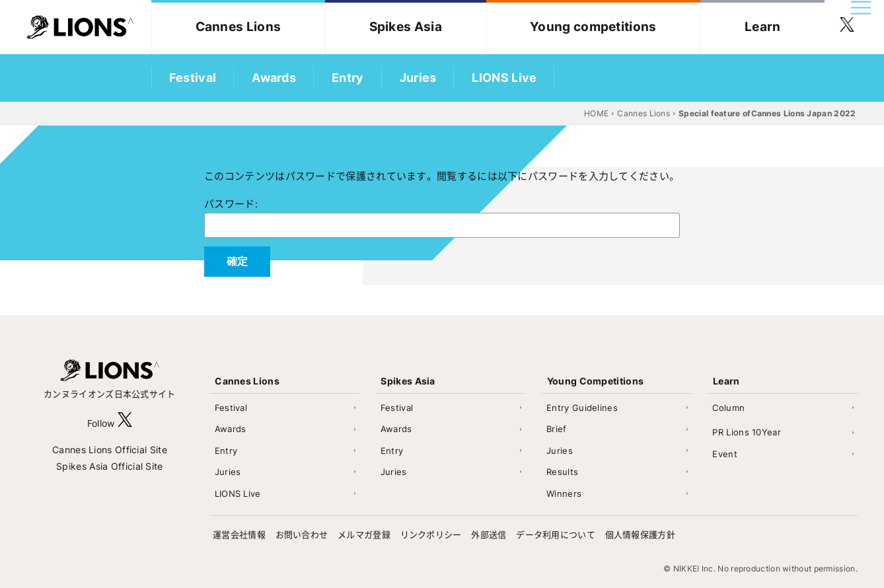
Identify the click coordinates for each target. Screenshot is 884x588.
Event (725, 454)
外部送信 (489, 534)
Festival (193, 78)
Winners (564, 494)
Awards (274, 78)
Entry (348, 78)
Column (728, 408)
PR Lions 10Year (747, 432)
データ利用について (556, 534)
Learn (763, 27)
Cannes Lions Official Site (110, 450)
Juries (418, 78)
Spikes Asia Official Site (110, 466)
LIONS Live (504, 78)
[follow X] (125, 423)
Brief (557, 429)
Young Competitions (595, 381)
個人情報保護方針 (640, 534)
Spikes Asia (406, 27)
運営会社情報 (239, 534)
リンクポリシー (431, 534)
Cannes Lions (239, 27)
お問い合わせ (302, 534)
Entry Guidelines (582, 408)
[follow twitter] (847, 27)
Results (562, 472)
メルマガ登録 (364, 534)
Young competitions (593, 27)
